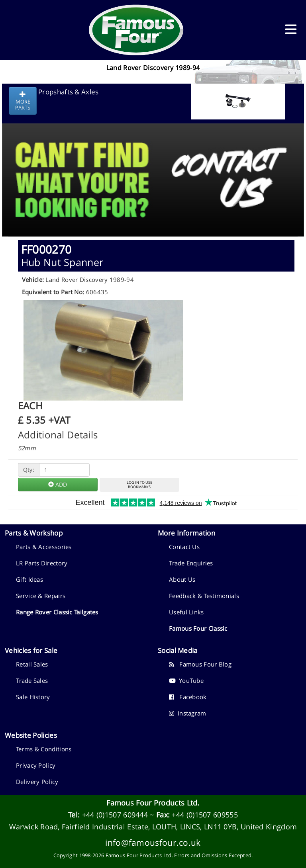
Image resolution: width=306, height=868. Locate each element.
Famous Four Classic (198, 628)
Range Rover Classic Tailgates (57, 612)
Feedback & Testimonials (204, 596)
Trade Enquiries (191, 563)
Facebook (188, 697)
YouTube (186, 680)
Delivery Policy (37, 782)
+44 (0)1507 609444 (115, 815)
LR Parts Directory (42, 563)
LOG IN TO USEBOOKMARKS (139, 485)
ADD (58, 484)
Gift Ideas (29, 579)
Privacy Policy (36, 765)
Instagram (188, 713)
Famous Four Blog (200, 664)
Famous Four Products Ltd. (153, 803)
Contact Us (184, 547)
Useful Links (186, 612)
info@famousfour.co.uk (153, 842)
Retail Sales (32, 664)
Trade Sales (32, 680)
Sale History (33, 697)
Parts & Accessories (44, 547)
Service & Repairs (41, 596)
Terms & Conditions (44, 749)
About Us (182, 579)
